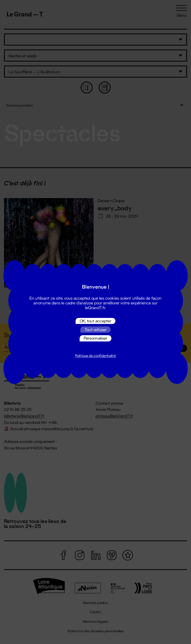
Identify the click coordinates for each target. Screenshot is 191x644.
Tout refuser (95, 330)
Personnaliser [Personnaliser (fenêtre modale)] (95, 338)
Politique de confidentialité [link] (95, 356)
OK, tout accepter (95, 321)
